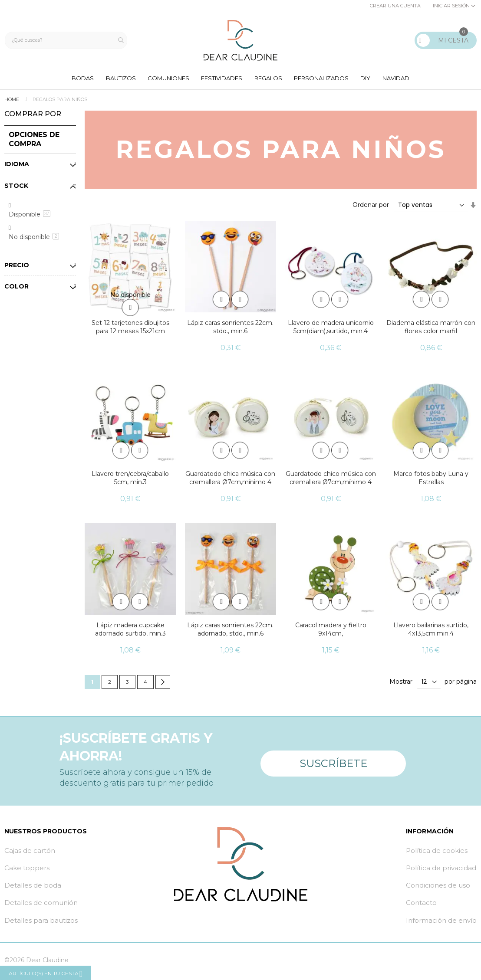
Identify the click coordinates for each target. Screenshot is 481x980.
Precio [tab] (17, 267)
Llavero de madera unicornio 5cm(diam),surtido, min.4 (331, 329)
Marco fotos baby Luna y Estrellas (431, 480)
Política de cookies (437, 853)
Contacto (421, 905)
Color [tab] (16, 289)
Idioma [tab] (17, 166)
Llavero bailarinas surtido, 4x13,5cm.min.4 (431, 631)
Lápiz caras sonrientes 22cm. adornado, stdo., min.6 (230, 631)
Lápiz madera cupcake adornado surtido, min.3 (130, 631)
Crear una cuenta (395, 6)
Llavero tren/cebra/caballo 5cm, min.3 (130, 480)
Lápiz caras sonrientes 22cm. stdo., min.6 (230, 329)
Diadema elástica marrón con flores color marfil (431, 329)
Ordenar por (371, 207)
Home (12, 102)
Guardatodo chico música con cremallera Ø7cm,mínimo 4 (331, 480)
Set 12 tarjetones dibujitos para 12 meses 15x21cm (130, 329)
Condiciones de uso (438, 888)
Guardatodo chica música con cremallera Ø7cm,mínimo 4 (230, 480)
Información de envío (441, 923)
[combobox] (68, 40)
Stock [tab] (16, 188)
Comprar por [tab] (33, 116)
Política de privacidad (441, 870)
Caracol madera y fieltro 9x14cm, (331, 631)
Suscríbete (333, 762)
